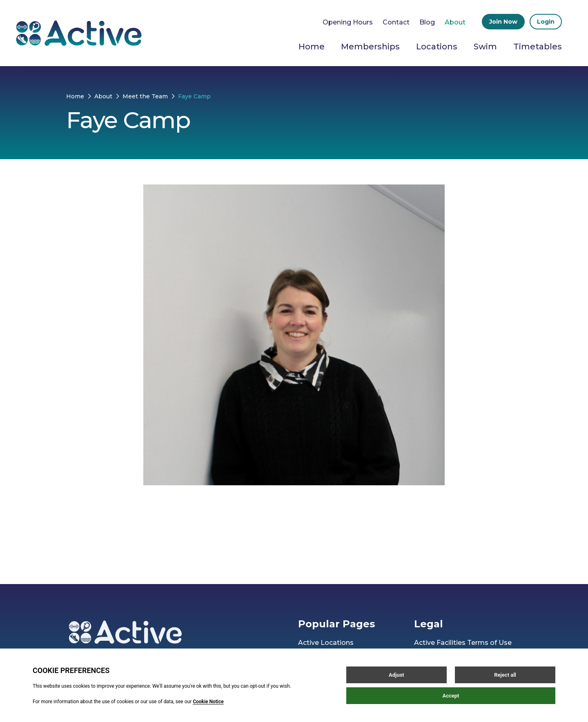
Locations (437, 47)
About (455, 22)
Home (312, 47)
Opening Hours (348, 22)
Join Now (503, 22)
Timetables (538, 47)
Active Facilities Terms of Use (463, 643)
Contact (396, 22)
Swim (485, 47)
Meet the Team (145, 96)
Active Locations (326, 643)
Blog (427, 22)
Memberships (370, 47)
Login (546, 22)
